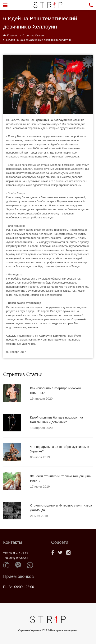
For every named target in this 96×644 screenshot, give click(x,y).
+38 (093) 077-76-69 (16, 553)
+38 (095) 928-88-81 (16, 558)
